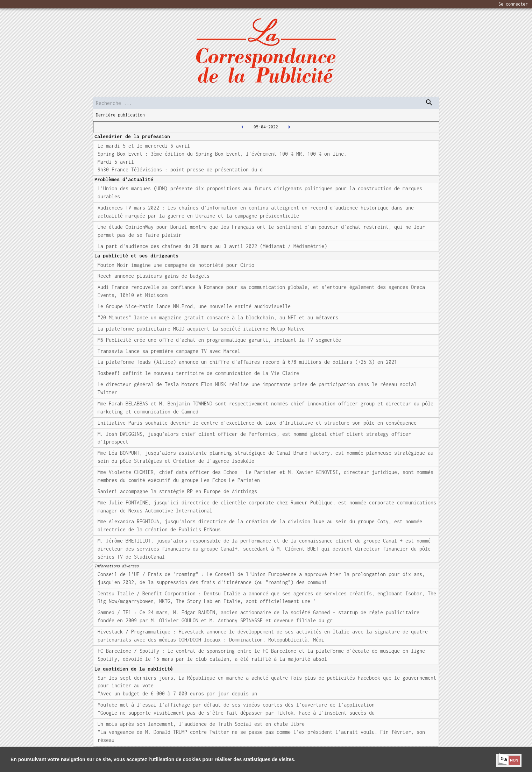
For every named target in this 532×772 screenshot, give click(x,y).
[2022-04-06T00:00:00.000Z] (289, 127)
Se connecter (513, 4)
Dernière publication (120, 115)
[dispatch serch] (429, 102)
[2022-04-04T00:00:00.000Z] (242, 127)
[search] (266, 103)
